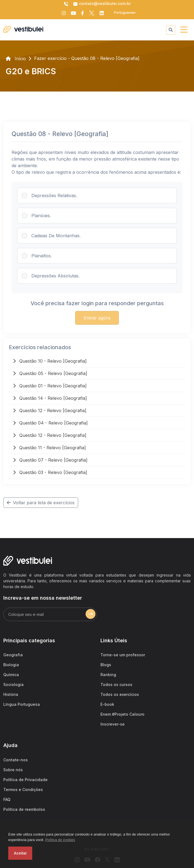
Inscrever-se (113, 724)
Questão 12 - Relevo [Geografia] (50, 410)
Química (11, 675)
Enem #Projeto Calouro (122, 714)
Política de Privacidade (25, 780)
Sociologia (13, 684)
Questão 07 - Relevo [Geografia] (50, 460)
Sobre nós (13, 770)
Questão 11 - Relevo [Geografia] (49, 448)
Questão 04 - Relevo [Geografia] (50, 423)
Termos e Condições (23, 790)
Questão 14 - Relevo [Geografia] (50, 398)
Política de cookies (60, 840)
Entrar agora (97, 318)
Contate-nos (16, 760)
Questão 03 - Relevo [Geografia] (50, 472)
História (11, 694)
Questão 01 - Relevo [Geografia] (50, 386)
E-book (107, 704)
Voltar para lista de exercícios (41, 503)
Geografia (13, 655)
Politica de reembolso (24, 809)
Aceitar (20, 853)
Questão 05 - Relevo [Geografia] (50, 373)
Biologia (11, 665)
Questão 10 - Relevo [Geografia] (50, 361)
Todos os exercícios (120, 694)
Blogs (106, 665)
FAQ (7, 799)
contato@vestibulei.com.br (102, 4)
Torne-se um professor (123, 655)
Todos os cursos (116, 684)
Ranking (108, 675)
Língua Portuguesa (22, 704)
